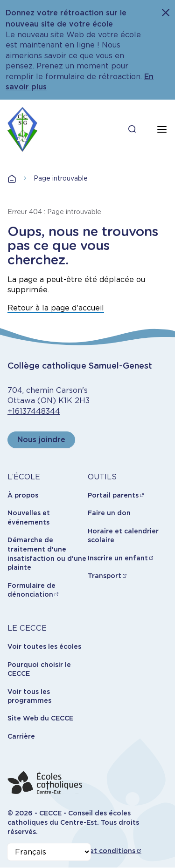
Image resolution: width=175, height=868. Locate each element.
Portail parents (113, 495)
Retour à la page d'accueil (56, 308)
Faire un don (109, 513)
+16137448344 (34, 411)
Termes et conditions (99, 851)
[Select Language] (49, 852)
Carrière (21, 736)
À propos (23, 495)
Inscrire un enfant (118, 558)
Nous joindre (41, 440)
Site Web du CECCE (40, 718)
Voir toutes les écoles (44, 646)
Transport (105, 576)
